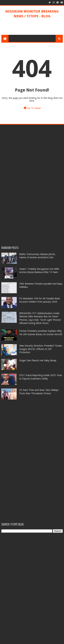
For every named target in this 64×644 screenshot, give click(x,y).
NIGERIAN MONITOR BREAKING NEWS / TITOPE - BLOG (32, 14)
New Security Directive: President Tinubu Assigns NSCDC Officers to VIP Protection (41, 349)
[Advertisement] (33, 26)
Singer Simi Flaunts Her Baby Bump (38, 360)
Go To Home (32, 108)
